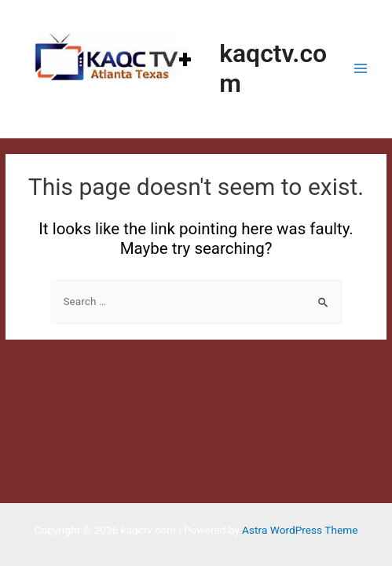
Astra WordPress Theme (300, 530)
